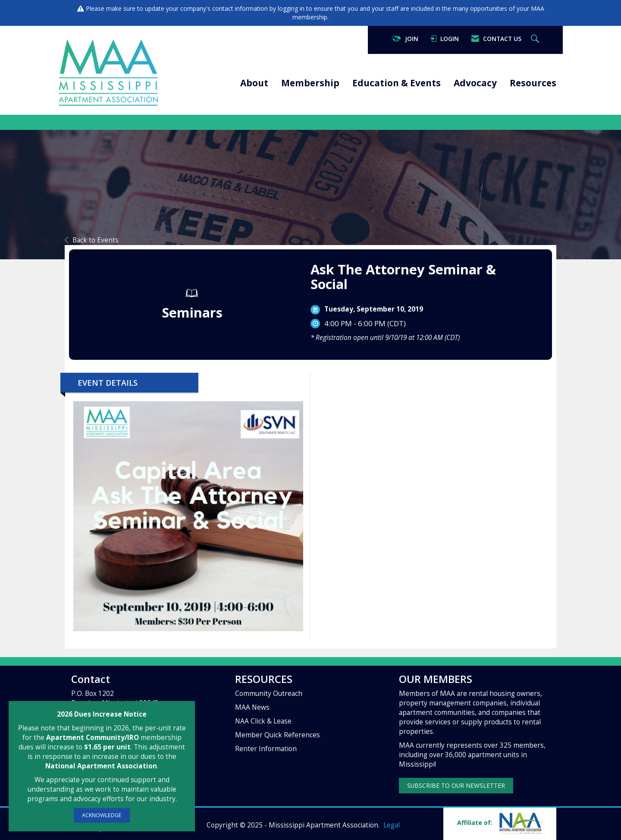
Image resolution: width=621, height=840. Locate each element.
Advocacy (475, 83)
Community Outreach (269, 694)
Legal (392, 825)
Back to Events (92, 240)
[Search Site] (536, 39)
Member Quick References (278, 735)
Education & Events (397, 83)
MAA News (252, 707)
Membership (310, 83)
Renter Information (266, 749)
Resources (533, 83)
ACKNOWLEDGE (102, 815)
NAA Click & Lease (263, 721)
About (254, 83)
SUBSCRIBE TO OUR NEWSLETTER (456, 785)
